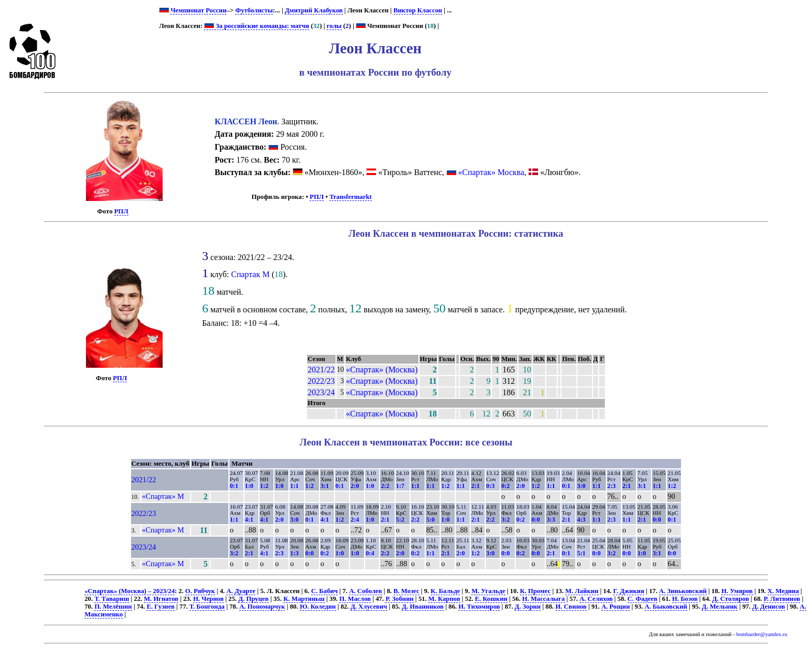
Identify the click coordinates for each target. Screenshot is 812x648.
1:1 (294, 486)
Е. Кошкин (491, 599)
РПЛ (121, 211)
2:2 (385, 486)
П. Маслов (355, 599)
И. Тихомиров (479, 607)
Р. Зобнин (399, 599)
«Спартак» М (163, 496)
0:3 (490, 486)
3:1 (325, 486)
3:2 (505, 520)
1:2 (264, 486)
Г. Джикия (629, 591)
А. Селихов (596, 599)
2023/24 (321, 392)
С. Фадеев (643, 599)
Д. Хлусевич (369, 607)
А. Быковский (666, 607)
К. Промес (535, 591)
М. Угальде (488, 591)
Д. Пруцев (253, 599)
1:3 (294, 553)
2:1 (475, 486)
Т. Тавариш (112, 599)
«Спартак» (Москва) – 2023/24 (129, 591)
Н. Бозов (685, 599)
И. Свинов (571, 607)
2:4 (355, 520)
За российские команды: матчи (257, 26)
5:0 (430, 520)
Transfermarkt (351, 197)
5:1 (581, 553)
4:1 (249, 520)
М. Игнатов (161, 599)
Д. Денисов (769, 607)
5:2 (400, 520)
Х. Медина (783, 591)
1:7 (400, 486)
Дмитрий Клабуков (314, 10)
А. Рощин (615, 607)
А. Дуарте (241, 591)
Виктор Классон (418, 10)
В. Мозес (407, 591)
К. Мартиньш (304, 599)
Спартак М (250, 274)
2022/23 (321, 381)
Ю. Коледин (318, 607)
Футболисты (254, 10)
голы (334, 26)
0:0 (535, 520)
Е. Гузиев (161, 607)
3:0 (581, 486)
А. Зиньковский (683, 591)
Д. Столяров (730, 599)
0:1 (234, 486)
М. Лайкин (582, 591)
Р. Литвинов (782, 599)
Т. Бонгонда (207, 607)
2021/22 (321, 370)
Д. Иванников (423, 607)
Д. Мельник (720, 607)
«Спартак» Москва (491, 172)
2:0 (355, 486)
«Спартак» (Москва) (382, 370)
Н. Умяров (737, 591)
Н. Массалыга (543, 599)
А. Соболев (366, 591)
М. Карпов (444, 599)
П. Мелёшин (113, 607)
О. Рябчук (200, 591)
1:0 (249, 486)
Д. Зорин (528, 607)
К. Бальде (446, 591)
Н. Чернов (208, 599)
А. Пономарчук (262, 607)
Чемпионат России (198, 10)
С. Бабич (325, 591)
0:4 (370, 553)
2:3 (612, 486)
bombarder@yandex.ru (762, 634)
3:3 (550, 520)
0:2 (505, 486)
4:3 (581, 520)
